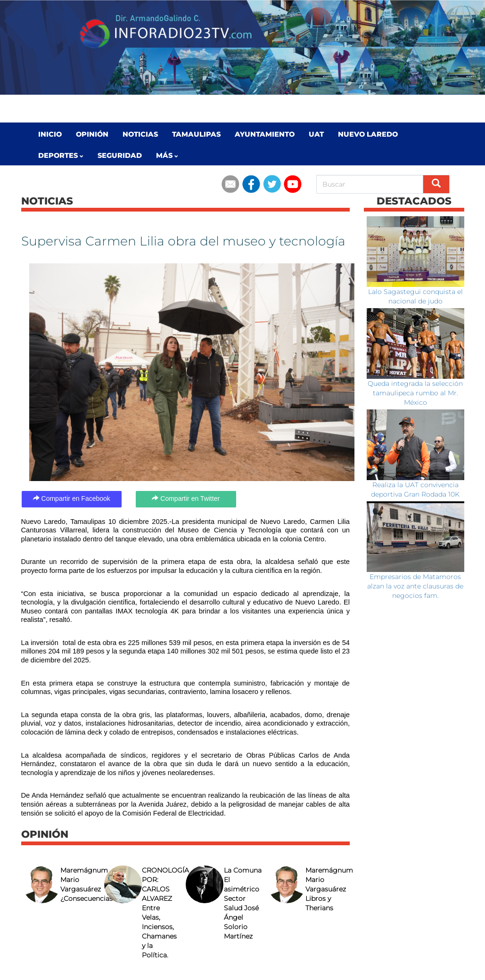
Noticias (140, 134)
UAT (316, 134)
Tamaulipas (196, 134)
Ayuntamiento (265, 134)
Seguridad (120, 155)
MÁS (167, 155)
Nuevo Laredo (368, 134)
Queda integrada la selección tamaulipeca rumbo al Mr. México (415, 393)
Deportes (61, 155)
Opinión (92, 134)
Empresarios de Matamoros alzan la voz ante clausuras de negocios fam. (415, 586)
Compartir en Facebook (72, 498)
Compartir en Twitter (186, 498)
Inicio (50, 134)
